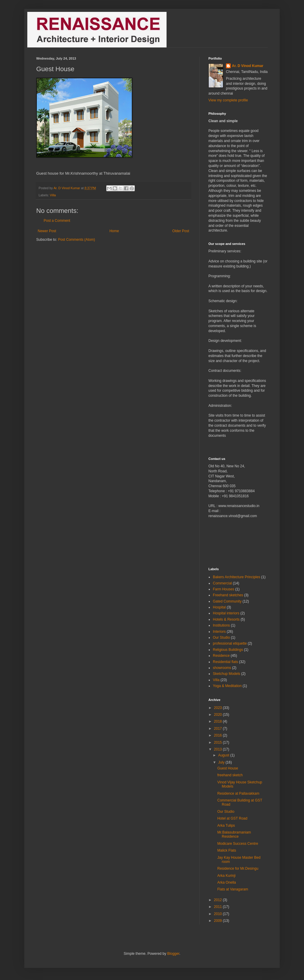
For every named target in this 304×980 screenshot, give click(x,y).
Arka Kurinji (226, 876)
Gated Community (227, 601)
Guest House (228, 768)
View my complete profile (228, 100)
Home (114, 231)
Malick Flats (227, 850)
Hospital (219, 607)
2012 (218, 900)
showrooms (222, 668)
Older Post (181, 231)
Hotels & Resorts (226, 619)
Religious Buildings (228, 650)
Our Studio (221, 638)
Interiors (219, 632)
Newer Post (47, 231)
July (222, 762)
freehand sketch (230, 775)
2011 (218, 907)
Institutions (221, 625)
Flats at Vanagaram (233, 889)
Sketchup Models (227, 674)
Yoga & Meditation (227, 686)
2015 (218, 742)
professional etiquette (230, 643)
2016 (218, 735)
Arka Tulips (226, 826)
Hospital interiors (226, 613)
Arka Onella (227, 882)
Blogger (173, 954)
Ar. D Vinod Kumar (248, 66)
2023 (218, 708)
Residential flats (225, 662)
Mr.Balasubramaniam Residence (234, 834)
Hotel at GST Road (232, 818)
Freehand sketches (228, 595)
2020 (218, 715)
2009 (218, 921)
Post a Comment (57, 221)
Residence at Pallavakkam (238, 793)
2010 (218, 914)
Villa (53, 195)
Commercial (222, 583)
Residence (221, 656)
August (224, 755)
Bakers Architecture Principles (236, 577)
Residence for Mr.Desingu (238, 869)
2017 (218, 729)
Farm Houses (224, 589)
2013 (218, 749)
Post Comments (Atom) (76, 240)
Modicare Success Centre (238, 844)
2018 (218, 721)
